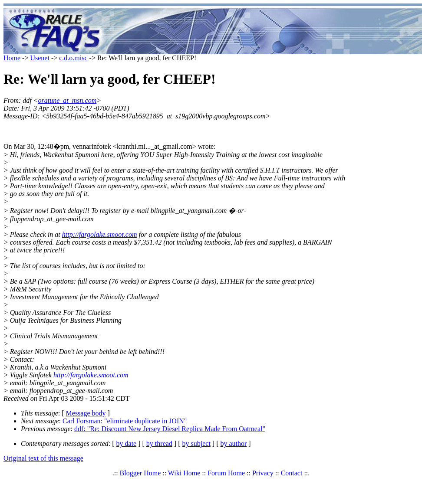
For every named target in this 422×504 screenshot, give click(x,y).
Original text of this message (43, 458)
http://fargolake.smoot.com (100, 234)
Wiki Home (184, 473)
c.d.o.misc (73, 58)
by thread (159, 443)
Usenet (40, 58)
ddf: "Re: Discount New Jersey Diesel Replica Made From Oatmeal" (170, 429)
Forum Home (226, 473)
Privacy (263, 473)
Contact (292, 473)
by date (127, 443)
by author (233, 443)
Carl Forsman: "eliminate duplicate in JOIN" (125, 421)
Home (12, 58)
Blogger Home (140, 473)
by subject (196, 443)
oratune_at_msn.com (68, 100)
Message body (86, 413)
